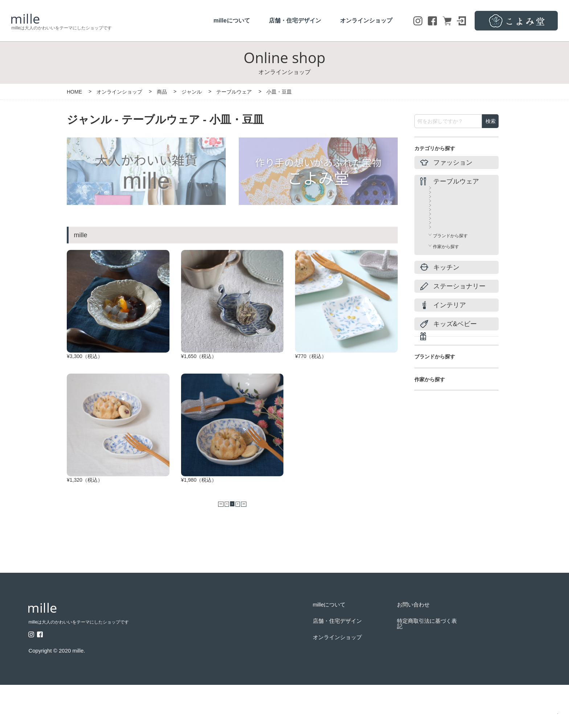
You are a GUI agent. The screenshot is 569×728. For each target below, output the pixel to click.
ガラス (439, 280)
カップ (439, 202)
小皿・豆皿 (444, 228)
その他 (439, 306)
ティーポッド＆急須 (453, 293)
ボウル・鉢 (444, 254)
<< (207, 545)
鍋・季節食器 (446, 267)
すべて (439, 189)
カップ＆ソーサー (450, 215)
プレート (442, 241)
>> (257, 545)
